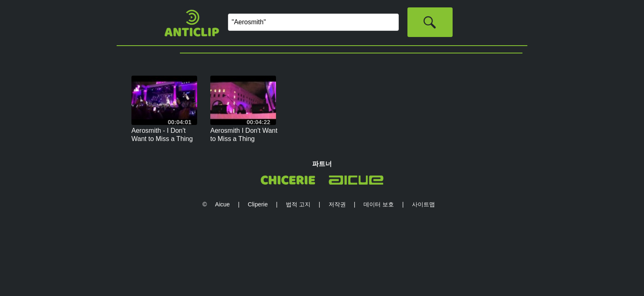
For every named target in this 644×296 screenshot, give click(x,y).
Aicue (223, 204)
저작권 (337, 204)
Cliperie (258, 204)
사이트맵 (423, 204)
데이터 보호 (379, 204)
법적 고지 (298, 204)
